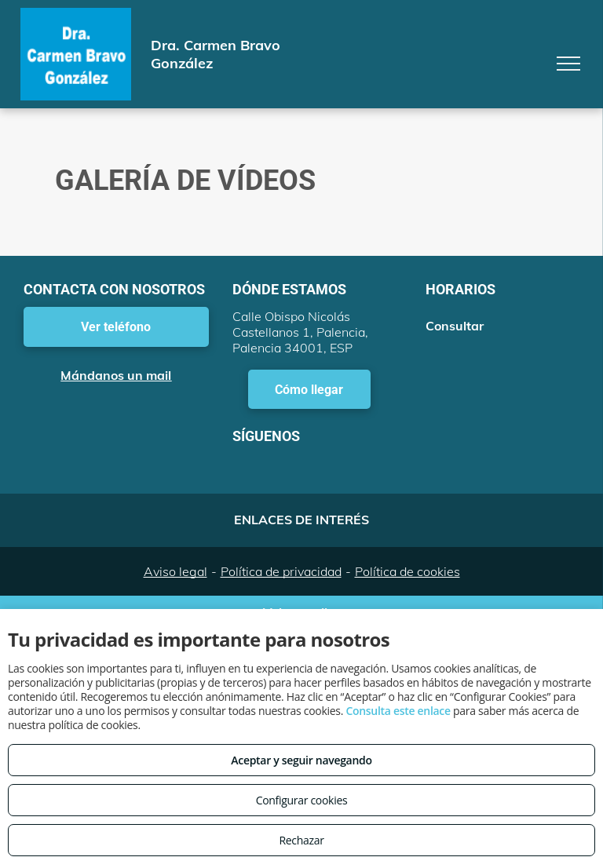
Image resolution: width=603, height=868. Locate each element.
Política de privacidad (281, 571)
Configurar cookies (302, 800)
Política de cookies (407, 571)
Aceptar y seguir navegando (301, 760)
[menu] (568, 64)
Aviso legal (175, 571)
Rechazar (301, 840)
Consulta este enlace (398, 711)
